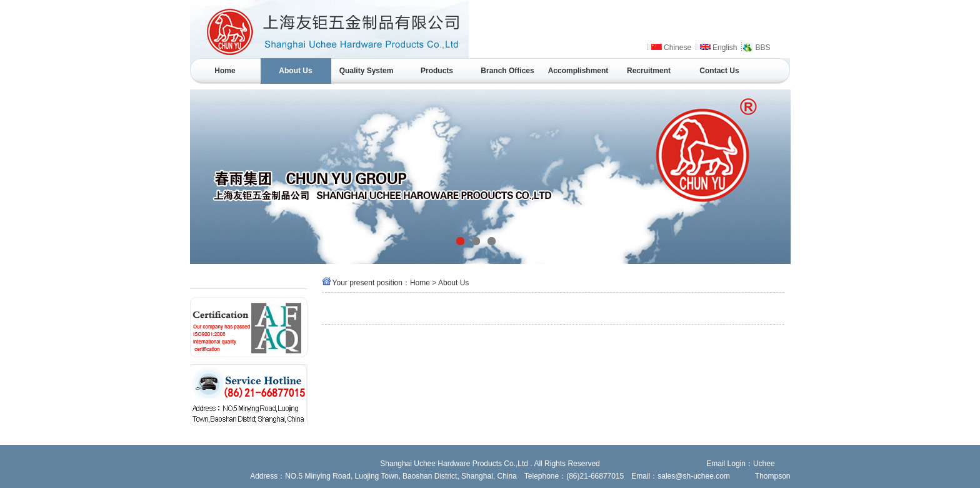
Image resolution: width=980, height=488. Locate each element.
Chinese (677, 48)
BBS (762, 48)
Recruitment (649, 71)
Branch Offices (507, 71)
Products (437, 71)
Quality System (367, 71)
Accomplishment (578, 71)
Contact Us (719, 71)
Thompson (773, 476)
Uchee (764, 464)
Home (225, 71)
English (725, 48)
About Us (295, 71)
